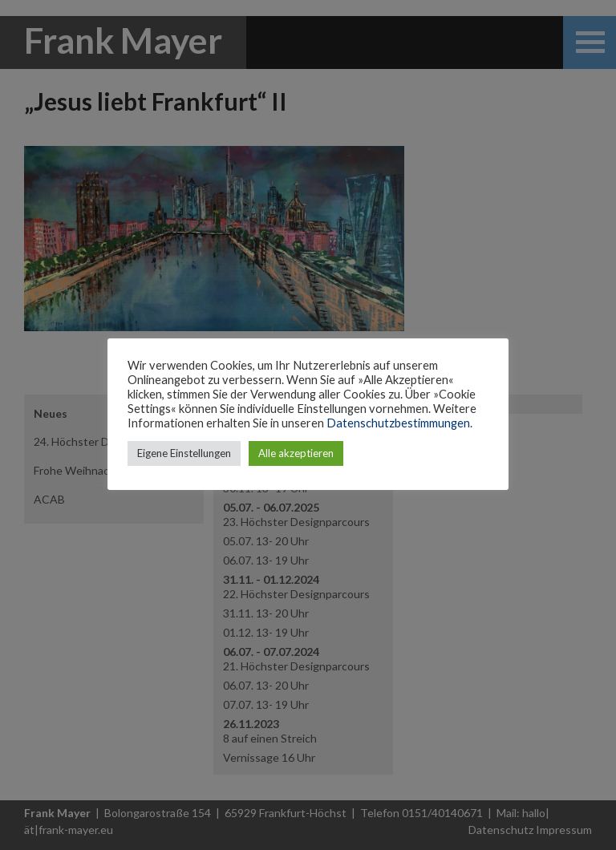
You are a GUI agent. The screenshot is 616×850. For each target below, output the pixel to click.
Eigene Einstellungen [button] (184, 453)
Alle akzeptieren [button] (296, 453)
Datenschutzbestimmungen (398, 423)
